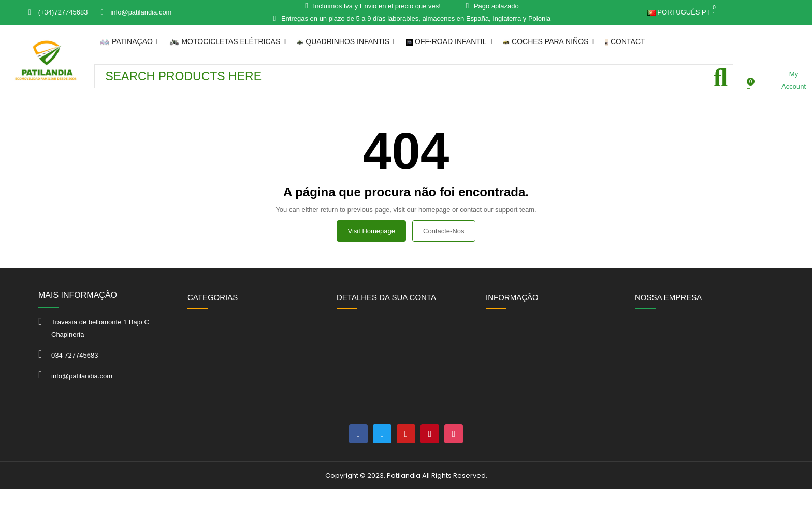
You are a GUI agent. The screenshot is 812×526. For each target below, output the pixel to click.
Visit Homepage (371, 231)
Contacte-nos (444, 231)
